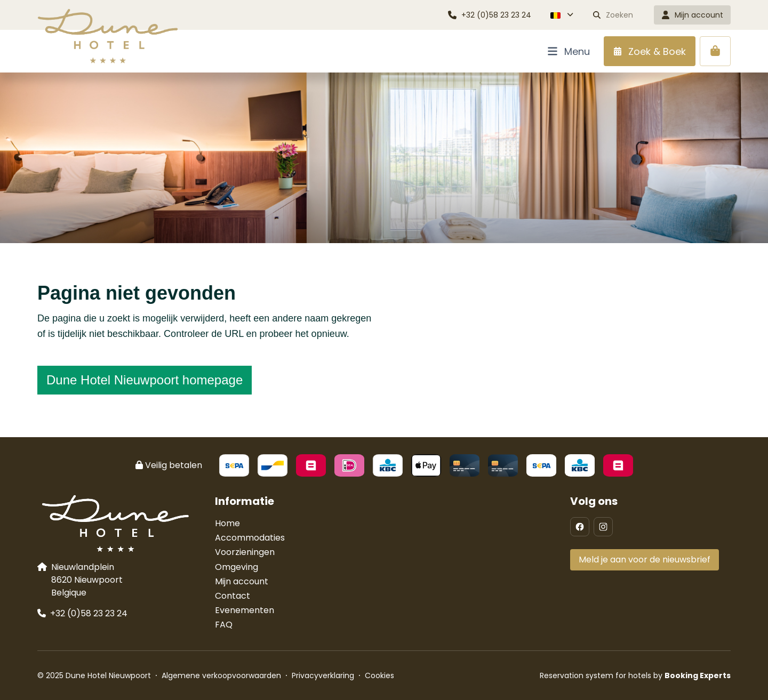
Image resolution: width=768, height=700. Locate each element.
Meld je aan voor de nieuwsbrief (645, 560)
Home (227, 523)
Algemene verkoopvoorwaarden (221, 675)
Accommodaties (250, 538)
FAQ (224, 625)
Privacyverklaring (323, 675)
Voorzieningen (245, 552)
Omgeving (237, 567)
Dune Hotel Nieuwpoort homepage (145, 380)
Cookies (379, 675)
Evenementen (245, 610)
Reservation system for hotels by (635, 675)
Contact (233, 596)
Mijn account (242, 581)
